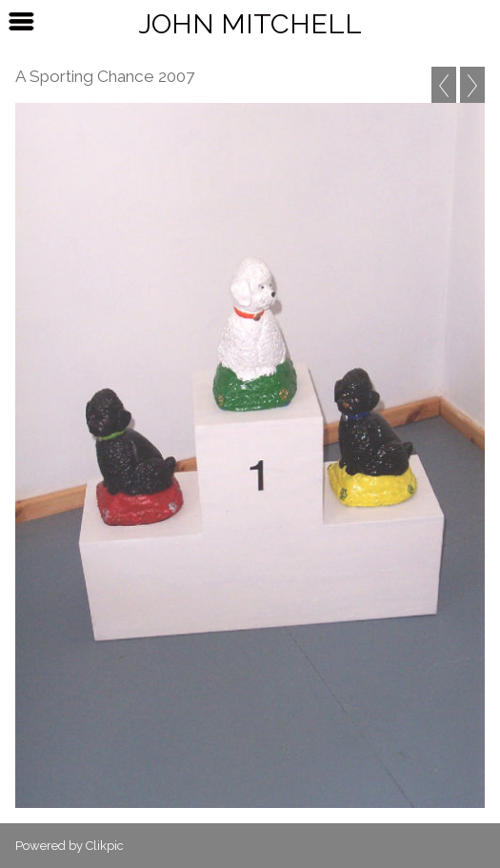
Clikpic (105, 846)
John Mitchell (250, 24)
